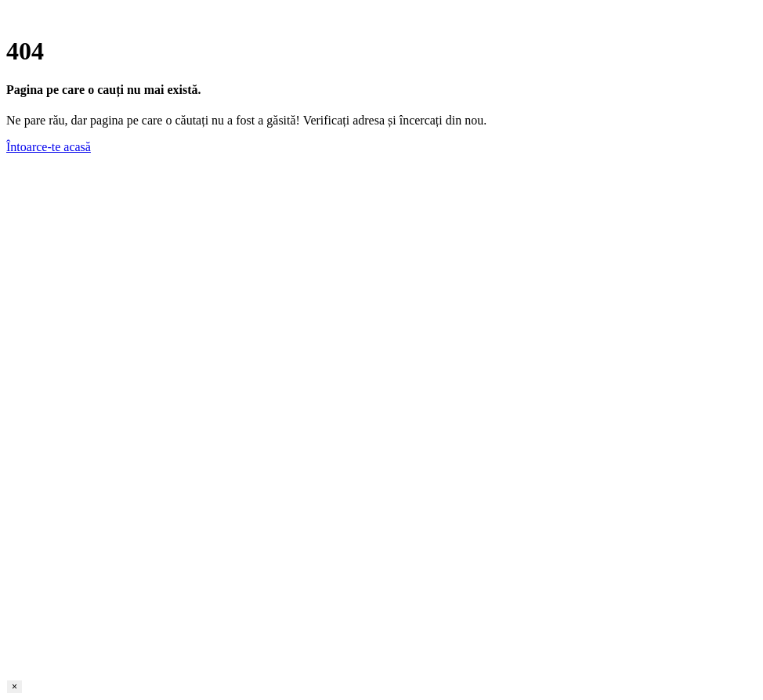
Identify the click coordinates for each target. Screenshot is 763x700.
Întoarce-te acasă (49, 147)
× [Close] (14, 687)
